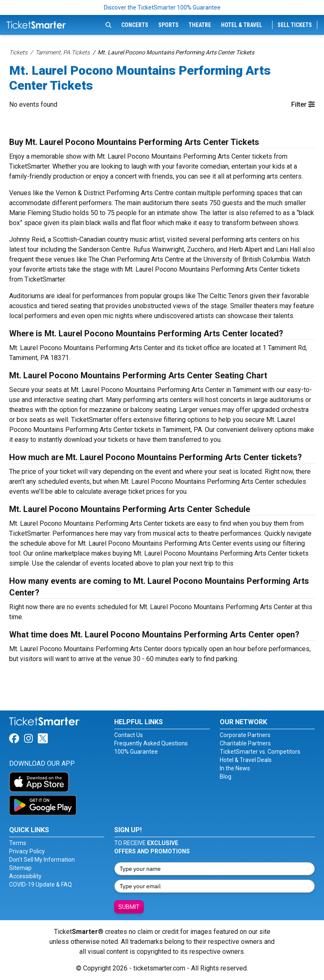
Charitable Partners (245, 743)
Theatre (200, 25)
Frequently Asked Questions (151, 743)
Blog (226, 777)
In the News (235, 768)
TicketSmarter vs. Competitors (260, 752)
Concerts (135, 25)
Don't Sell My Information (42, 860)
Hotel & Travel (242, 25)
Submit (129, 907)
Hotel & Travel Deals (246, 760)
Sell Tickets (295, 25)
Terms (18, 843)
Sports (168, 25)
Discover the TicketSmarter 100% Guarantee (162, 7)
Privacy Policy (27, 851)
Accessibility (25, 876)
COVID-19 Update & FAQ (40, 884)
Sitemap (20, 868)
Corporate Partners (245, 735)
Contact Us (129, 735)
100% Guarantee (136, 752)
